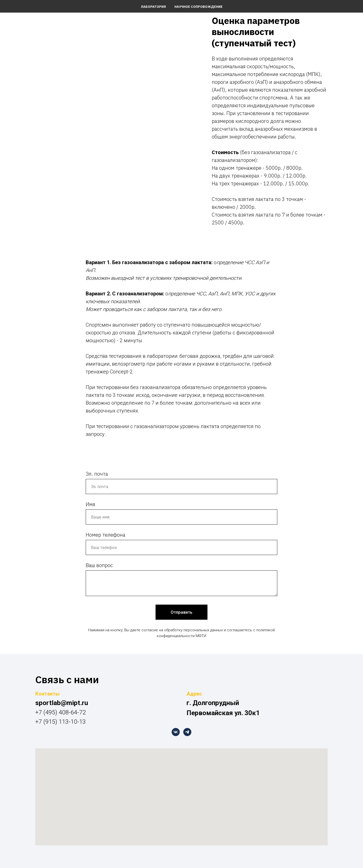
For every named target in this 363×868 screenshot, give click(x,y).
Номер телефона (105, 535)
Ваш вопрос (99, 565)
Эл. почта (97, 474)
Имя (90, 504)
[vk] (176, 732)
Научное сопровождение (199, 7)
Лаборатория (153, 7)
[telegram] (187, 732)
